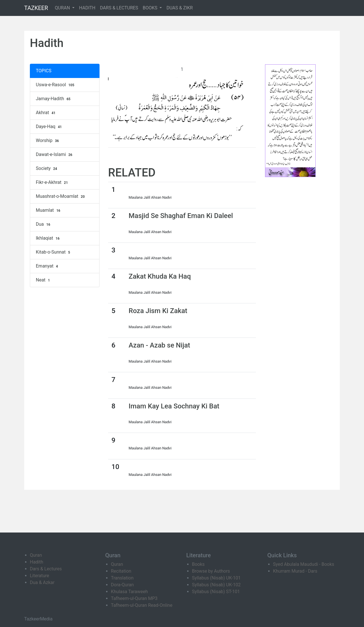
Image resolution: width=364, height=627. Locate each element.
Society (47, 168)
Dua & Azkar (42, 582)
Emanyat (48, 266)
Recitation (121, 571)
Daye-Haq (49, 127)
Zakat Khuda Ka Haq (160, 276)
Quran (36, 555)
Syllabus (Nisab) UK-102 (216, 585)
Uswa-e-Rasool (56, 85)
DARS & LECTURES (119, 8)
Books (198, 564)
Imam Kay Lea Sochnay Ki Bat (174, 406)
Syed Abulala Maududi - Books (304, 564)
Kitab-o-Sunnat (54, 252)
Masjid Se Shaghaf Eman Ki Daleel (181, 216)
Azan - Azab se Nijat (159, 345)
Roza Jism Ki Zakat (158, 311)
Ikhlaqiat (48, 238)
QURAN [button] (63, 8)
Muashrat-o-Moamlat (61, 196)
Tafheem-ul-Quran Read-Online (142, 605)
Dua (44, 224)
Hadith (37, 562)
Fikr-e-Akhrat (52, 182)
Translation (122, 578)
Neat (44, 280)
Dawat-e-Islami (55, 155)
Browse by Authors (211, 571)
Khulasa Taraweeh (129, 592)
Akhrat (46, 113)
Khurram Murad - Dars (295, 571)
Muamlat (49, 210)
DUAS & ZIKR (179, 8)
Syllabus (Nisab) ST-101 (216, 592)
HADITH (87, 8)
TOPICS (44, 71)
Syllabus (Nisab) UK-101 (216, 578)
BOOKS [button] (151, 8)
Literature (40, 576)
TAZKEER (36, 8)
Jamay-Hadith (54, 99)
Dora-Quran (122, 585)
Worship (48, 141)
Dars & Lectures (46, 569)
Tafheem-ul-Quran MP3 (134, 598)
